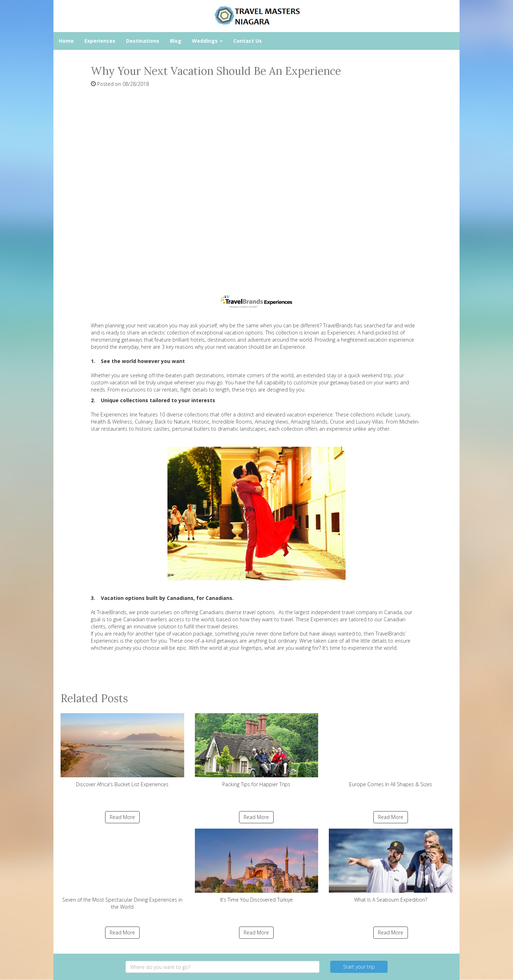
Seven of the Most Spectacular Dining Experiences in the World (122, 869)
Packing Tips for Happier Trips (257, 750)
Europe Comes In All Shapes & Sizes (391, 750)
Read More (122, 817)
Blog (176, 41)
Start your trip (359, 967)
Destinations (143, 41)
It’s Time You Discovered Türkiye (257, 866)
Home (66, 41)
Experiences (100, 41)
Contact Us (248, 41)
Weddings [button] (207, 41)
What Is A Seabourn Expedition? (391, 866)
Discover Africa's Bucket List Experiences (122, 750)
